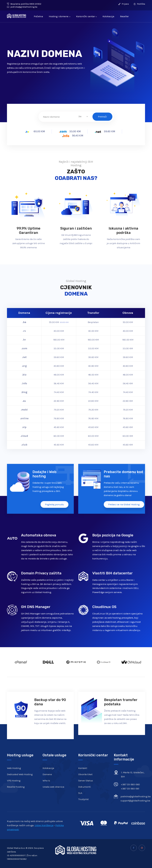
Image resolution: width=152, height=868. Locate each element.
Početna (38, 16)
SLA (80, 793)
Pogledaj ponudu (54, 504)
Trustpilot (83, 799)
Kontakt (83, 768)
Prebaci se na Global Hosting (124, 504)
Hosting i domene (60, 16)
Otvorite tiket (85, 774)
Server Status (86, 781)
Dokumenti (84, 787)
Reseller (124, 16)
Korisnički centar (86, 16)
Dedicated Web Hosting (20, 774)
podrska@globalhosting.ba (22, 7)
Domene (47, 774)
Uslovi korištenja (44, 825)
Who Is (46, 781)
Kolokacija (108, 16)
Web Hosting (14, 768)
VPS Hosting (14, 781)
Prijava (123, 4)
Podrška (139, 4)
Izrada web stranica (53, 787)
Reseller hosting (16, 787)
